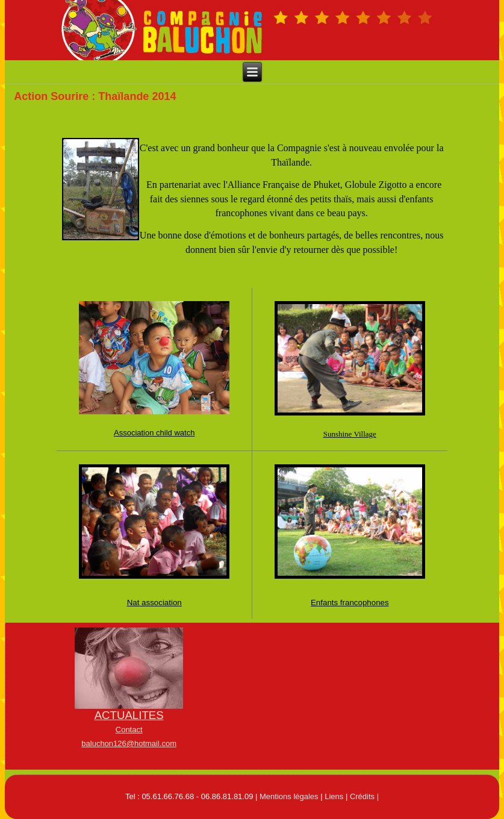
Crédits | (364, 796)
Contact (129, 730)
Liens (334, 796)
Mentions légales (289, 796)
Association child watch (154, 433)
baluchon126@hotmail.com (129, 743)
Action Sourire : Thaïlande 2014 (95, 96)
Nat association (154, 603)
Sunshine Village (350, 434)
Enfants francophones (350, 603)
